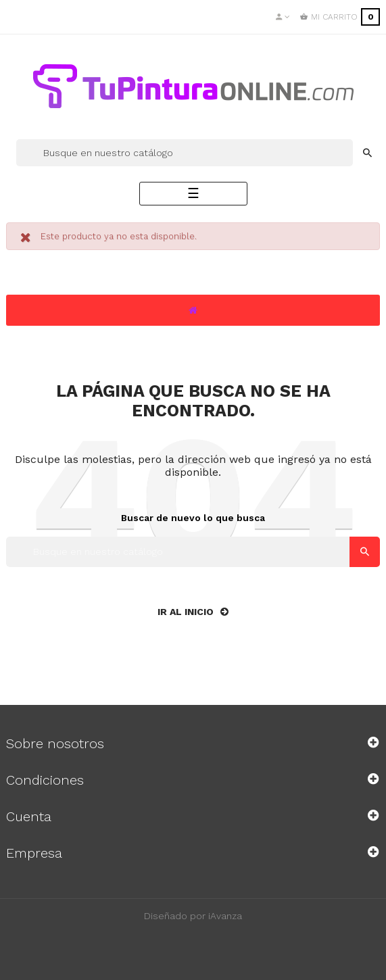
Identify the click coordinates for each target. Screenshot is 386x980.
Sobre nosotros (55, 743)
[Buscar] (185, 153)
